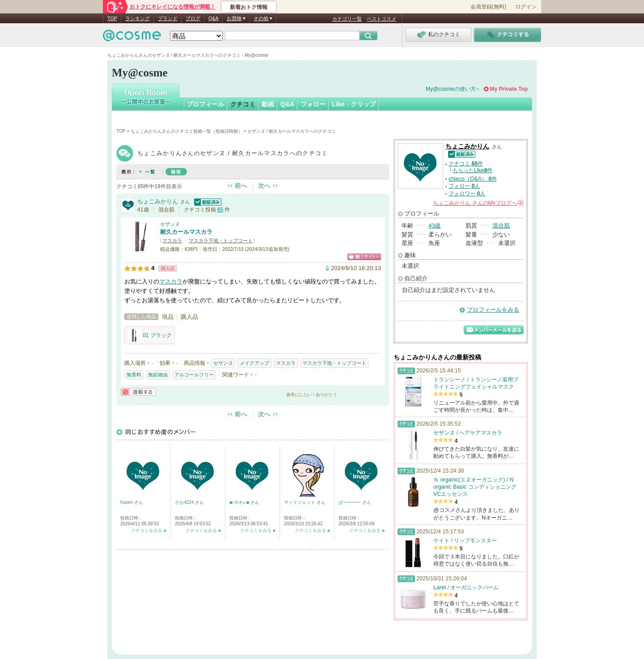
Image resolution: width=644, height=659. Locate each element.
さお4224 (185, 502)
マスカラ (172, 241)
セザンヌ (170, 224)
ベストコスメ (381, 19)
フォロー (313, 104)
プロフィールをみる (493, 310)
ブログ (193, 18)
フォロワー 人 (467, 194)
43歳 (434, 226)
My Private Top (509, 89)
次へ (264, 186)
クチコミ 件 (466, 164)
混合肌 (501, 226)
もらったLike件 (473, 170)
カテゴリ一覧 (347, 19)
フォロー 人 (464, 186)
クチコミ (243, 104)
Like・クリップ (354, 104)
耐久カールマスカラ (186, 232)
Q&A (214, 18)
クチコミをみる (147, 530)
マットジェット (300, 502)
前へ (241, 186)
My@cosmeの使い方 (451, 89)
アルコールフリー (194, 375)
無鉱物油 (158, 375)
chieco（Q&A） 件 (473, 179)
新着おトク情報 (249, 7)
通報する (138, 392)
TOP (112, 18)
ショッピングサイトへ (364, 257)
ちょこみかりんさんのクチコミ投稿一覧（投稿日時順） (186, 131)
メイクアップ (254, 363)
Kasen (127, 502)
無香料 (134, 375)
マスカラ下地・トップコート (221, 241)
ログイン (526, 7)
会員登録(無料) (488, 7)
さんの (478, 203)
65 (220, 210)
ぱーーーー (350, 502)
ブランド (168, 18)
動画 (268, 104)
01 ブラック (150, 335)
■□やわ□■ (240, 502)
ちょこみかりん (158, 201)
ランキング (138, 18)
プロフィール (205, 104)
